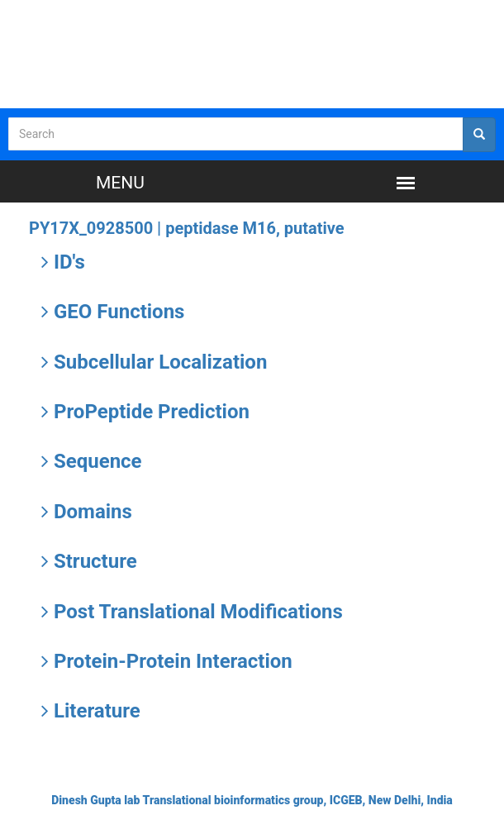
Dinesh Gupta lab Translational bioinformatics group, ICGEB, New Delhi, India (252, 800)
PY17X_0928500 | (187, 228)
